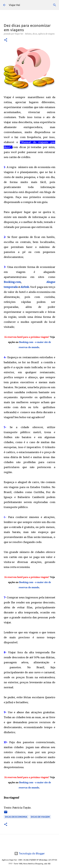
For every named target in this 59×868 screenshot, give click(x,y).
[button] (6, 40)
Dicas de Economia (16, 817)
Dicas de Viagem (40, 817)
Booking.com (12, 282)
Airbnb (25, 287)
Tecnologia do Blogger (29, 853)
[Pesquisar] (55, 5)
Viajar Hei (14, 5)
